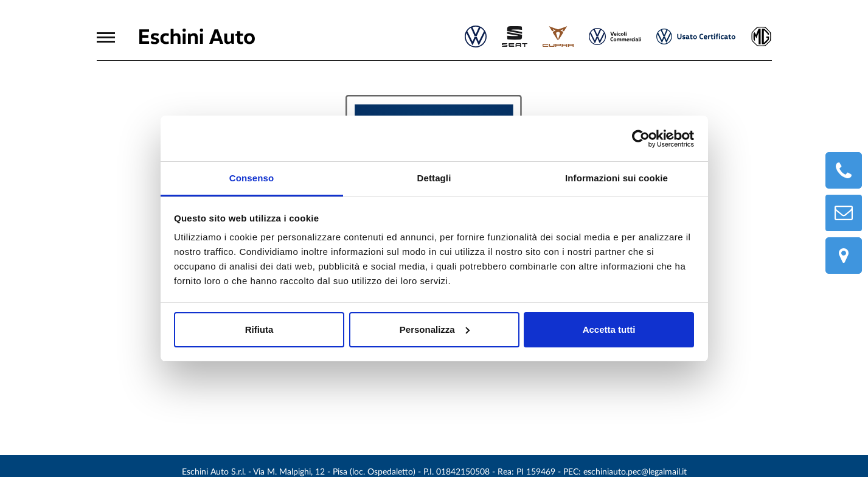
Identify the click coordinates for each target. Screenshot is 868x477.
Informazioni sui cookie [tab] (616, 178)
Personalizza (435, 329)
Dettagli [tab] (434, 178)
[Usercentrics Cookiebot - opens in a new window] (641, 139)
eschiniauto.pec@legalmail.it (635, 472)
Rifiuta (259, 329)
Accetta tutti (609, 329)
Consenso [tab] (252, 178)
